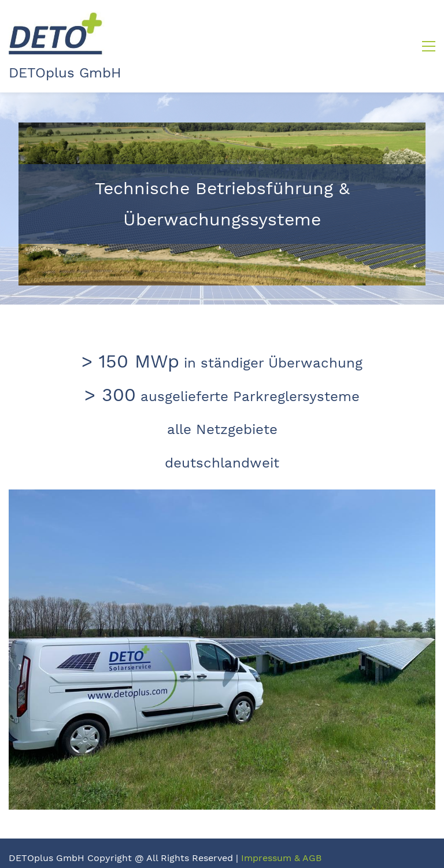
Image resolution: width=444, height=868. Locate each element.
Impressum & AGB (281, 858)
